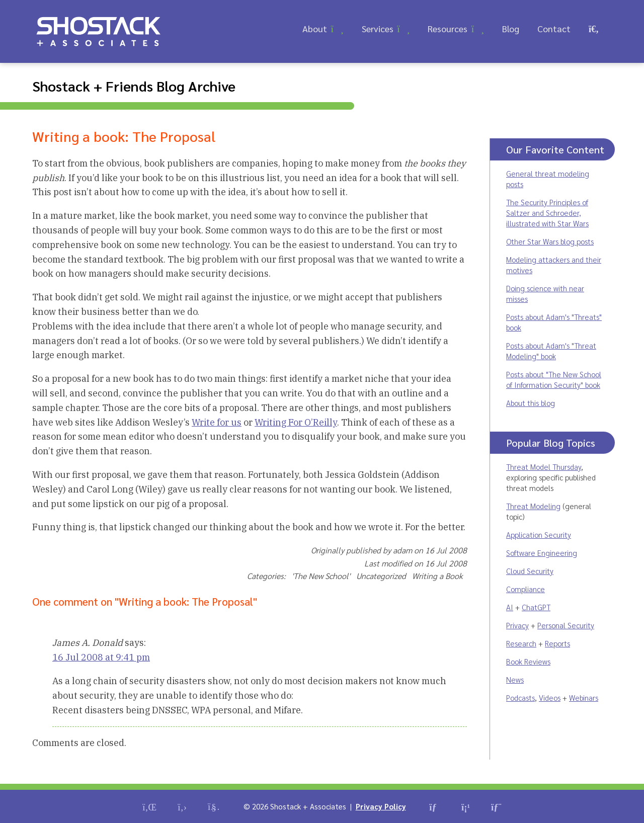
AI (510, 607)
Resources (448, 28)
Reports (557, 643)
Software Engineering (542, 553)
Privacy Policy (381, 806)
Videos (550, 697)
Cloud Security (530, 571)
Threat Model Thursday (544, 467)
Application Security (539, 534)
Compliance (526, 589)
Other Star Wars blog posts (550, 241)
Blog (511, 28)
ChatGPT (536, 607)
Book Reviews (528, 661)
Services (378, 28)
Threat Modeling (533, 506)
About (315, 28)
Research (521, 643)
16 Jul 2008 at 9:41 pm (101, 657)
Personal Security (566, 625)
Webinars (584, 697)
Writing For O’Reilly (296, 422)
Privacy (517, 625)
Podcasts (520, 697)
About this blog (531, 403)
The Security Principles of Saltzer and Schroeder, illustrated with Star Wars (547, 213)
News (515, 679)
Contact (554, 28)
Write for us (217, 422)
